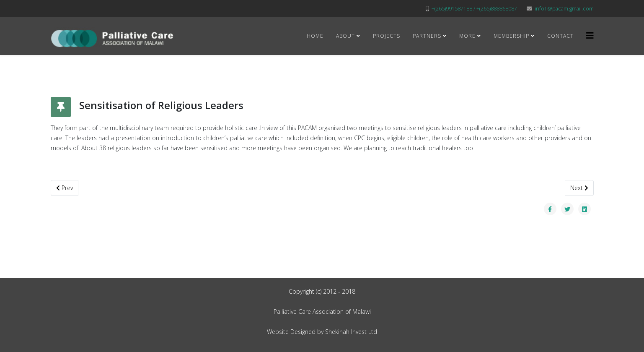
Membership (511, 36)
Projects (387, 36)
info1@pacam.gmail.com (564, 9)
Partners (427, 36)
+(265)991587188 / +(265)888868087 (474, 9)
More (467, 36)
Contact (560, 36)
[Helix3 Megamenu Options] (590, 35)
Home (315, 36)
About (345, 36)
